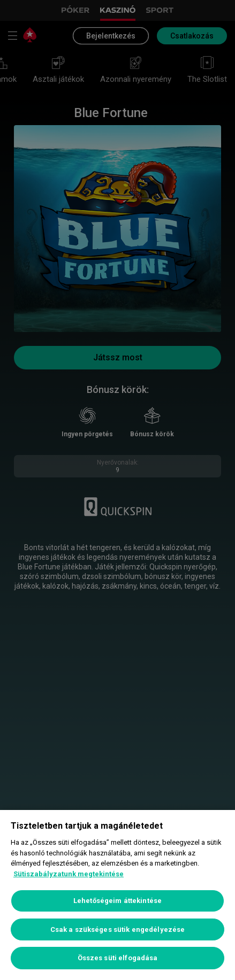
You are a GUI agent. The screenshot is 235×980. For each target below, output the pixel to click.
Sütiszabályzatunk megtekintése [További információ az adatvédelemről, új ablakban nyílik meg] (69, 874)
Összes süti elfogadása (118, 958)
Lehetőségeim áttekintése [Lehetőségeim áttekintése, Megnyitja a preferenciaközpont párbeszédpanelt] (117, 901)
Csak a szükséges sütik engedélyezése (118, 929)
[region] (117, 895)
